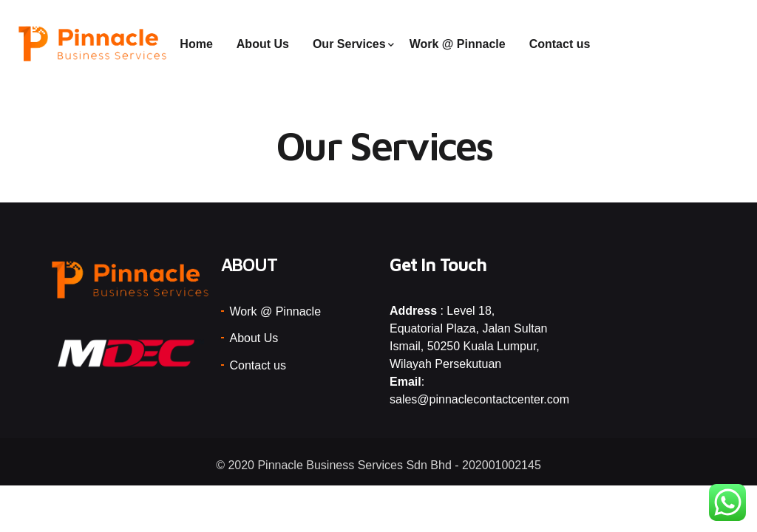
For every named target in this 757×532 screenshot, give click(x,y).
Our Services (349, 44)
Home (196, 44)
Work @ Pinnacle (458, 44)
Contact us (560, 44)
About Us (263, 44)
